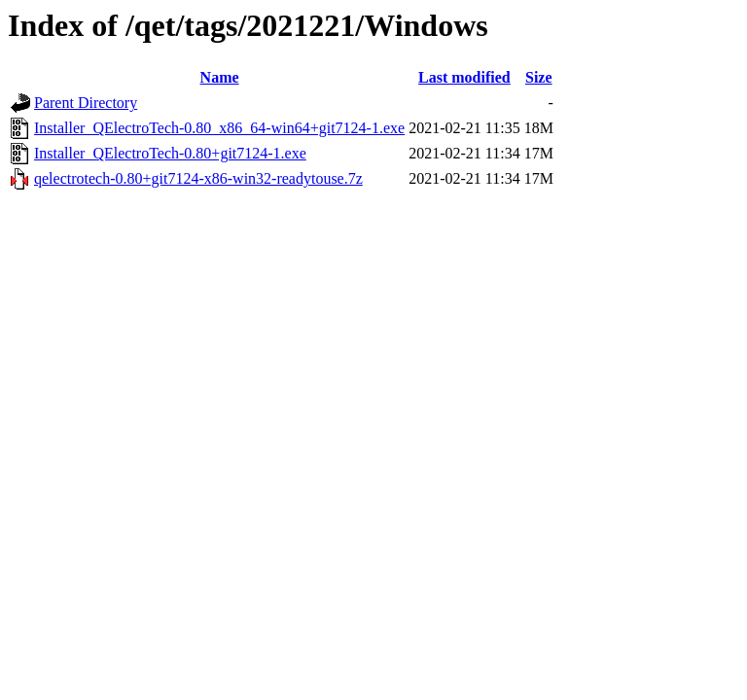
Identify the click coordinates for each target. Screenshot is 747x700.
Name (220, 77)
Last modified (464, 77)
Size (539, 77)
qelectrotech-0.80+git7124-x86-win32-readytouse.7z (198, 178)
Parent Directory (86, 103)
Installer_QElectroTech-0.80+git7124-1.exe (170, 153)
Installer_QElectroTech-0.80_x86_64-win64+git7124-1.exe (219, 128)
